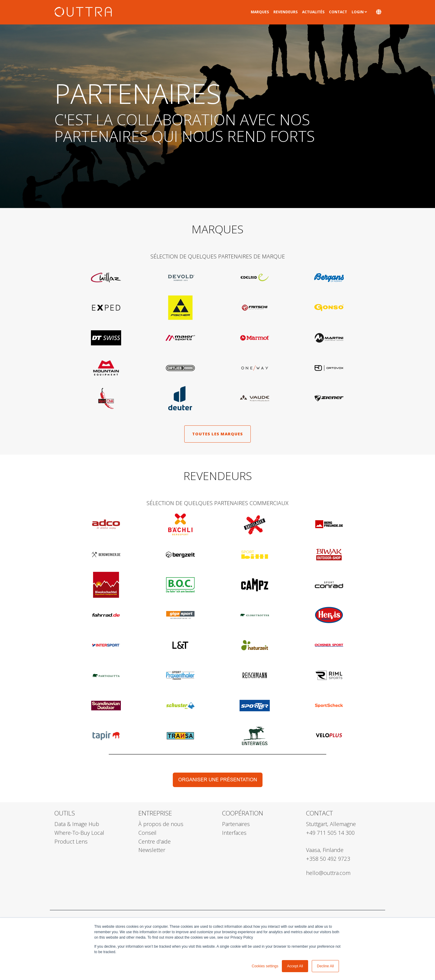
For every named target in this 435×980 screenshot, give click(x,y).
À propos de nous (161, 824)
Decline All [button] (325, 966)
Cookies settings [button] (265, 966)
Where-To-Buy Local (79, 833)
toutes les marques (217, 434)
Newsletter (152, 850)
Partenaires (236, 824)
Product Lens (71, 841)
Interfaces (234, 833)
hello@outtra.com (328, 873)
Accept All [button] (295, 966)
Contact (338, 12)
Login (358, 12)
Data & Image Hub (77, 824)
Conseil (147, 833)
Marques (260, 12)
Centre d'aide (155, 841)
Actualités (313, 12)
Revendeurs (285, 12)
